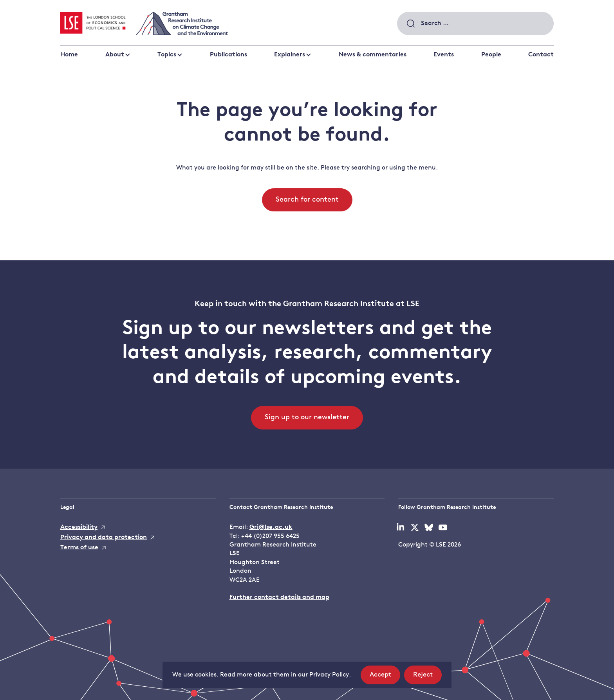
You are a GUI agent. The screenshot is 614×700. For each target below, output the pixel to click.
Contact (541, 55)
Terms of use (79, 548)
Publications (228, 55)
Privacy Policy (329, 675)
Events (444, 55)
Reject (427, 677)
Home (69, 55)
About (115, 55)
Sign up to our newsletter (307, 418)
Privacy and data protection (104, 538)
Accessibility (79, 527)
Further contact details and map (279, 597)
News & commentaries (373, 55)
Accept (385, 677)
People (491, 55)
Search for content (307, 200)
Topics (167, 55)
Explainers (290, 55)
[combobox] (475, 23)
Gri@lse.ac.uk (271, 527)
